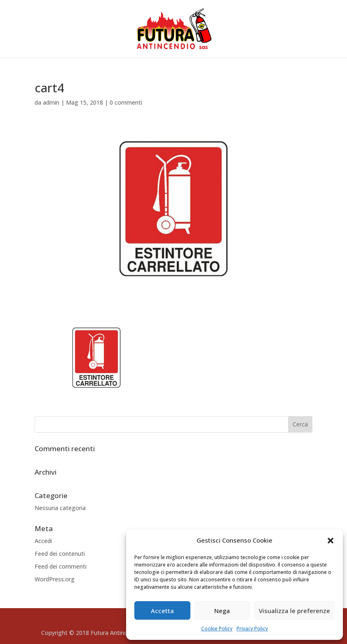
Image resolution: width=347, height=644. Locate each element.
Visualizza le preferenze (294, 611)
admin (51, 102)
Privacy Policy (252, 629)
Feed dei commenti (61, 566)
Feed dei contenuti (60, 554)
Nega (222, 611)
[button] (331, 541)
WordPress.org (55, 579)
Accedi (43, 541)
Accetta (162, 611)
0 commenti (126, 102)
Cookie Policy (217, 629)
